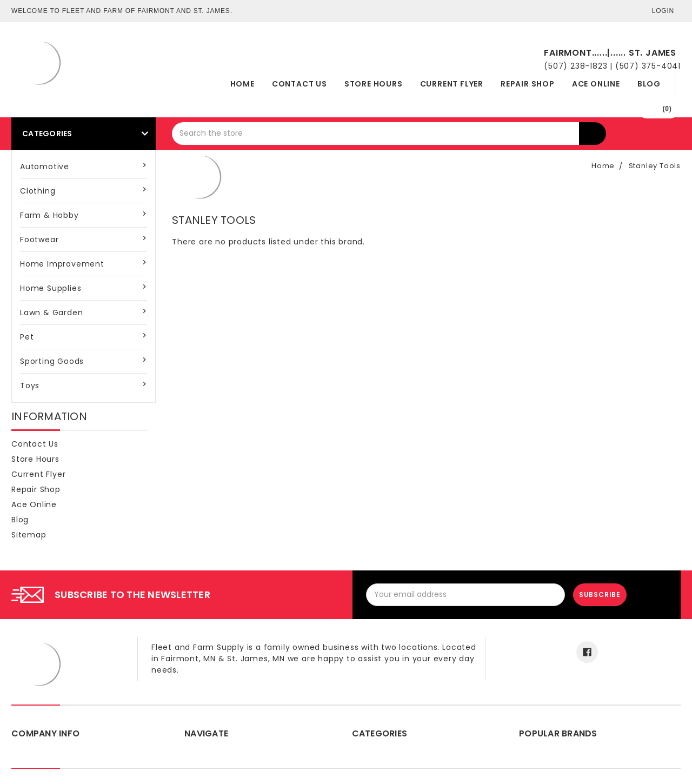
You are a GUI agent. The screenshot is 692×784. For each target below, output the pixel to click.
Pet (27, 337)
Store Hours (374, 84)
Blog (649, 84)
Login (663, 11)
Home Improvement (62, 264)
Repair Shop (528, 84)
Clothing (38, 191)
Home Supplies (51, 288)
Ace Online (596, 84)
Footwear (39, 240)
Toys (30, 386)
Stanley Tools (655, 166)
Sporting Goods (52, 361)
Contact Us (300, 84)
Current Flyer (452, 84)
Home (242, 84)
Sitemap (29, 535)
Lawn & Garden (51, 313)
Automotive (45, 167)
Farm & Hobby (49, 215)
